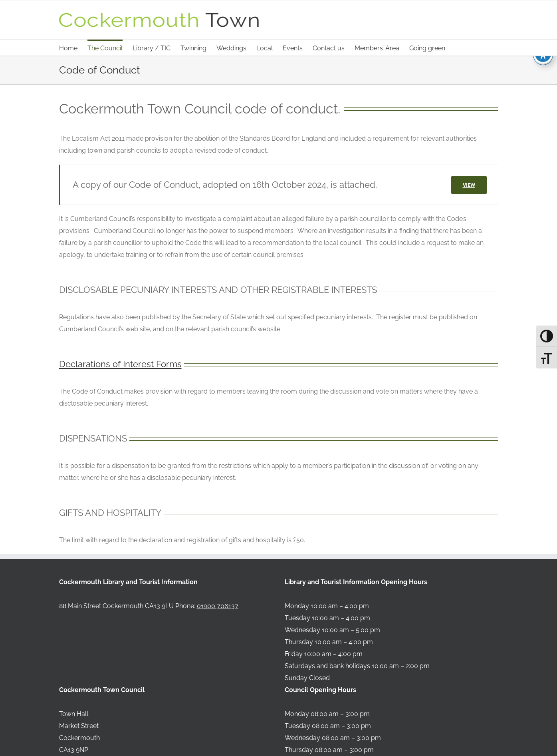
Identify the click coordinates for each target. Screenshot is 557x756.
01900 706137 (218, 606)
